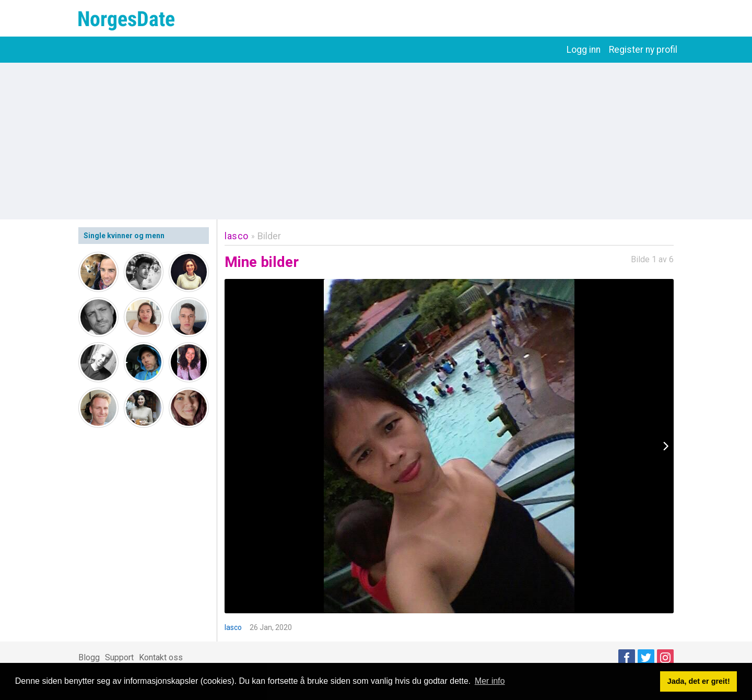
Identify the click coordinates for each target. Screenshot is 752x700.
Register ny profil (643, 50)
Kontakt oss (161, 657)
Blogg (89, 657)
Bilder (269, 236)
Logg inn (584, 50)
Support (119, 657)
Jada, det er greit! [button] (699, 681)
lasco (237, 236)
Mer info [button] (490, 681)
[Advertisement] (376, 141)
